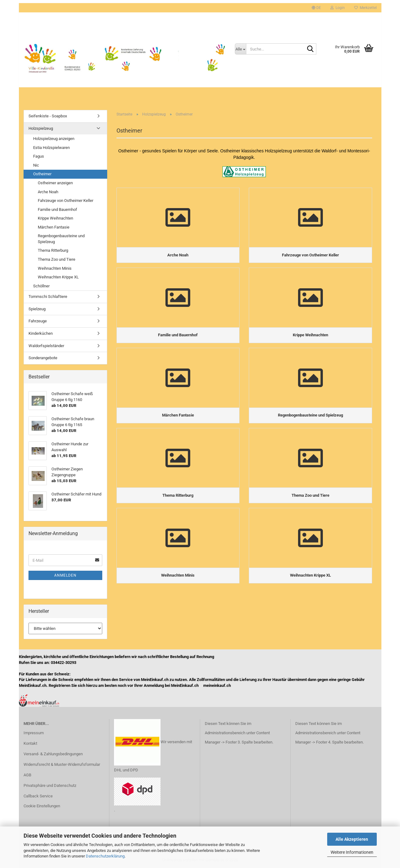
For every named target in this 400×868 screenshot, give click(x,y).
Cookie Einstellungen (42, 806)
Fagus (39, 156)
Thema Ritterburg (53, 250)
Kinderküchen (41, 333)
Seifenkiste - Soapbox (48, 116)
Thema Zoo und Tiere (57, 259)
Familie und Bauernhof (57, 209)
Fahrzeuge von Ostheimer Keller (66, 201)
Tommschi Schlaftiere (48, 297)
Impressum (34, 733)
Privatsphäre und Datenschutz (50, 785)
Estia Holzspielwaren (51, 148)
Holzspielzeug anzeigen (54, 139)
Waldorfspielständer (46, 346)
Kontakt (30, 743)
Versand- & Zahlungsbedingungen (53, 754)
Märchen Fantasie (54, 227)
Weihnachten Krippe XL (58, 277)
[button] (316, 8)
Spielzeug (37, 309)
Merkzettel (365, 8)
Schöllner (41, 286)
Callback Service (38, 796)
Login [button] (338, 8)
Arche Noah (48, 192)
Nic (36, 165)
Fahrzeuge (38, 321)
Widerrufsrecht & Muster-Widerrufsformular (62, 764)
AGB (27, 775)
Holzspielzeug (41, 128)
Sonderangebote (43, 358)
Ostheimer (42, 174)
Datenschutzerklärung (105, 856)
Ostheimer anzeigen (55, 183)
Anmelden (65, 575)
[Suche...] (240, 49)
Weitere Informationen (352, 852)
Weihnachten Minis (55, 268)
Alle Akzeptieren (352, 839)
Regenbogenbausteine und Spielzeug (61, 239)
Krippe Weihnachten (55, 218)
